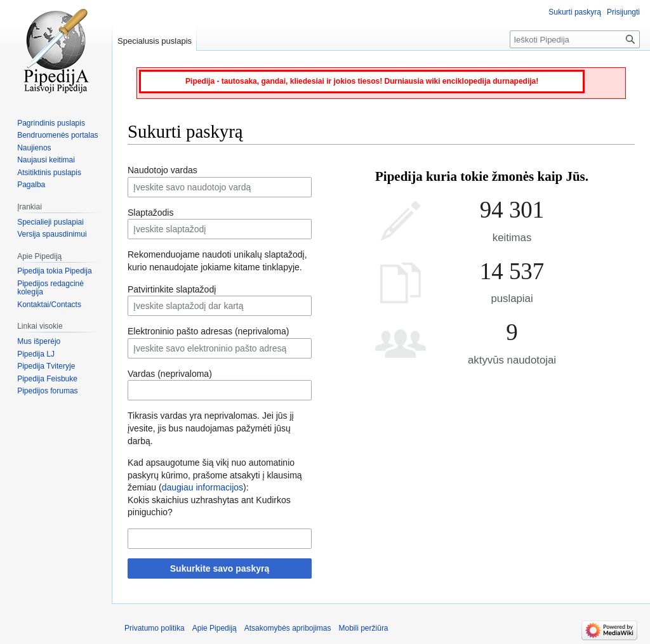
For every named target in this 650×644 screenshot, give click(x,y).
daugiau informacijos (202, 487)
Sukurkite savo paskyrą (220, 568)
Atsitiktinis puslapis (49, 173)
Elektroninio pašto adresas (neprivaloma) (208, 331)
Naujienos (34, 148)
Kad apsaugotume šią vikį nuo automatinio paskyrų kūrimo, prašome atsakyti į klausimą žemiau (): (215, 475)
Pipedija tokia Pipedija (54, 271)
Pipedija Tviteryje (46, 366)
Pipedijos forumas (47, 391)
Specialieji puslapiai (50, 222)
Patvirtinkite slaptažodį (172, 289)
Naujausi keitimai (46, 160)
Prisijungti (623, 12)
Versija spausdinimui (52, 234)
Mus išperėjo (39, 341)
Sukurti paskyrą (575, 12)
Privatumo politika (155, 628)
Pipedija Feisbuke (47, 379)
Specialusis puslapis (155, 41)
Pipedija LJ (36, 354)
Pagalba (31, 185)
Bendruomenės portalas (57, 135)
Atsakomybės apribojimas (288, 628)
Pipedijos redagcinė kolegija (50, 288)
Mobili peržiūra (364, 628)
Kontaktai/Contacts (49, 305)
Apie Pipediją (215, 628)
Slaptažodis (150, 213)
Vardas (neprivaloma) (170, 374)
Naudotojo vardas (162, 170)
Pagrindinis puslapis (51, 123)
